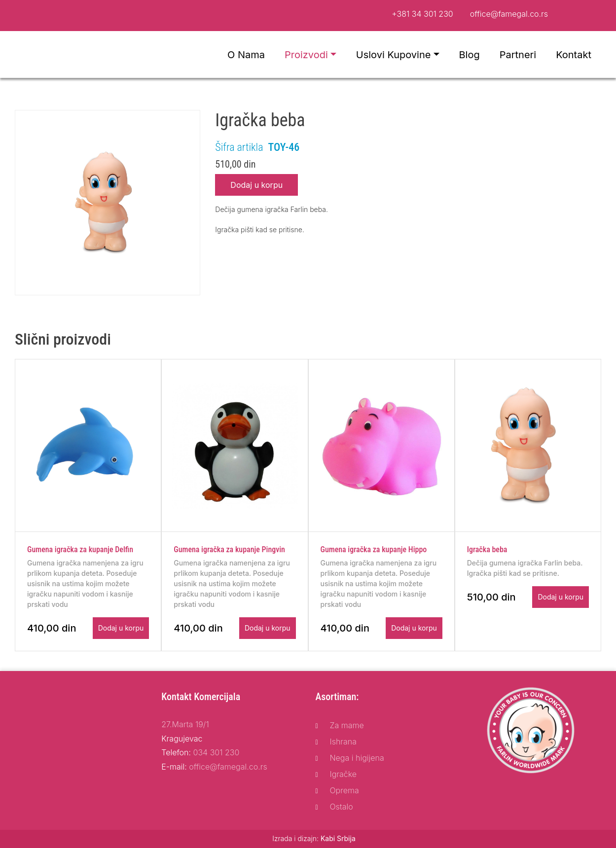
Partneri (518, 55)
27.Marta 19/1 (185, 724)
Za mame (346, 725)
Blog (470, 55)
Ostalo (341, 807)
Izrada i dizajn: (314, 838)
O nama (246, 55)
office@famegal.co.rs (509, 14)
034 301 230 (217, 752)
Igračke (343, 774)
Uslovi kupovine (394, 55)
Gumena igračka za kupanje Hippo (374, 549)
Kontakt (574, 55)
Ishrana (343, 742)
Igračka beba (487, 549)
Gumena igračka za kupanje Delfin (80, 549)
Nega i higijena (357, 758)
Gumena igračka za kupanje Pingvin (229, 549)
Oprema (344, 790)
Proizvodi (306, 55)
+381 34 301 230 (422, 14)
